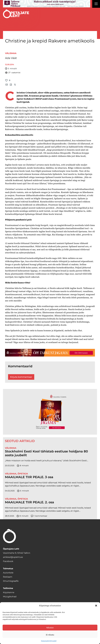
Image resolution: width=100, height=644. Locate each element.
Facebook (8, 561)
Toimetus (8, 569)
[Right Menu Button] (96, 4)
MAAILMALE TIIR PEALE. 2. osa (29, 502)
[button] (96, 606)
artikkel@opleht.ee (13, 557)
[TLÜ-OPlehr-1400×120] (50, 353)
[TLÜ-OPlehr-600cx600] (50, 412)
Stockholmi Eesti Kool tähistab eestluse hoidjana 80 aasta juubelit (46, 453)
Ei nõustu (50, 635)
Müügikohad (10, 597)
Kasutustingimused (49, 641)
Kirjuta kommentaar (21, 377)
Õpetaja (23, 474)
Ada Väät (11, 58)
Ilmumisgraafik (11, 581)
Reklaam (8, 577)
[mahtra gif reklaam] (47, 4)
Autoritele (8, 573)
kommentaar (39, 516)
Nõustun (50, 628)
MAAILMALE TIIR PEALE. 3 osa (29, 477)
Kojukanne (9, 592)
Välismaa (11, 53)
